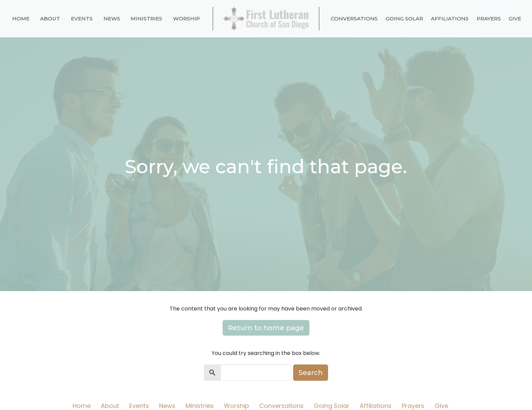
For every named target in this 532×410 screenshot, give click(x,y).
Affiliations (450, 19)
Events (82, 19)
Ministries (146, 19)
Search (311, 373)
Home (21, 19)
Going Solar (404, 19)
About (50, 19)
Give (515, 19)
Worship (186, 19)
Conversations (354, 19)
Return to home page (266, 328)
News (112, 19)
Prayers (489, 19)
